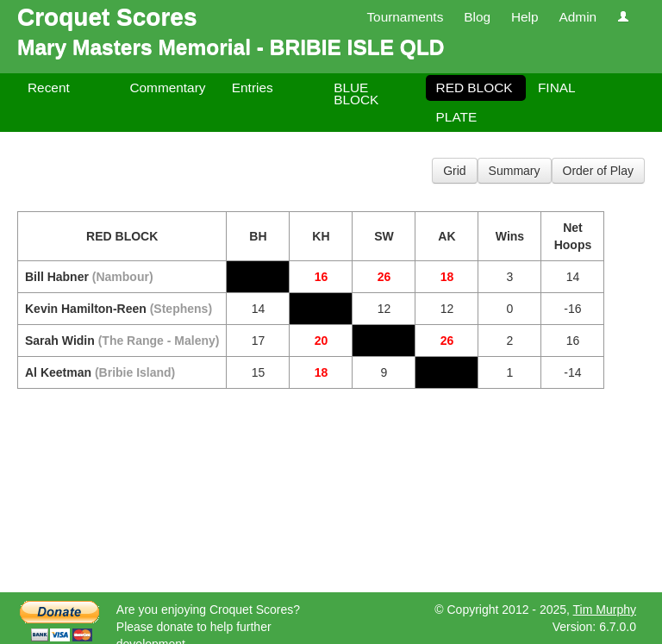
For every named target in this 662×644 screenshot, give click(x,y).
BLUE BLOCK (356, 94)
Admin (578, 17)
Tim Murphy (605, 610)
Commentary (167, 88)
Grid (454, 171)
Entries (253, 88)
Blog (477, 17)
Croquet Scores (107, 17)
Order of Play (598, 171)
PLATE (457, 117)
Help (525, 17)
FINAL (557, 88)
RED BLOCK (475, 88)
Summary (515, 171)
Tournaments (405, 17)
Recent (49, 88)
